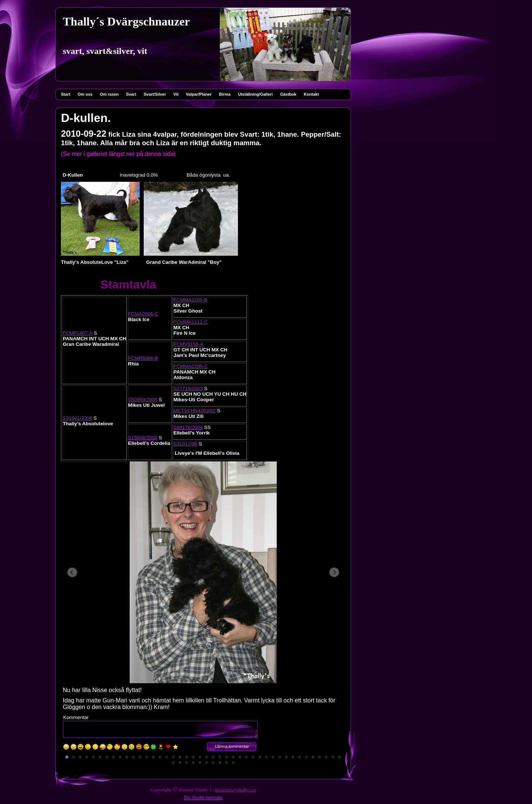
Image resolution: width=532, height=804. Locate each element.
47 (200, 763)
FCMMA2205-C (191, 366)
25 (226, 757)
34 (286, 757)
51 (226, 763)
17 (173, 757)
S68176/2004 (188, 427)
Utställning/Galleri (255, 94)
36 (300, 757)
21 (200, 757)
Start (66, 94)
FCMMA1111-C (191, 322)
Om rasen (109, 94)
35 (293, 757)
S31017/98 (185, 444)
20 (193, 757)
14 (153, 757)
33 (280, 757)
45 (187, 763)
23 (213, 757)
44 (180, 763)
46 (193, 763)
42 (340, 757)
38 (313, 757)
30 (260, 757)
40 (326, 757)
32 (273, 757)
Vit (176, 94)
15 (160, 757)
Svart (131, 94)
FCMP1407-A (78, 333)
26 (233, 757)
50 (220, 763)
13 (147, 757)
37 (306, 757)
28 (246, 757)
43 (173, 763)
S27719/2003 (188, 389)
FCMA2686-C (143, 314)
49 (213, 763)
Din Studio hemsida (203, 798)
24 (220, 757)
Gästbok (288, 94)
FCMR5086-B (143, 358)
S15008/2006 (143, 438)
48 (207, 763)
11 (133, 757)
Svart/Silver (155, 94)
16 (167, 757)
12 (140, 757)
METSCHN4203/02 (195, 411)
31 (266, 757)
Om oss (85, 94)
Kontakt (311, 94)
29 (253, 757)
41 (333, 757)
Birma (225, 94)
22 (207, 757)
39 (320, 757)
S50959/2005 (143, 400)
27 (240, 757)
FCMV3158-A (189, 344)
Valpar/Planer (199, 94)
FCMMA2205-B (191, 300)
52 (233, 763)
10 (127, 757)
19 (187, 757)
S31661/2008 (77, 418)
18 (180, 757)
